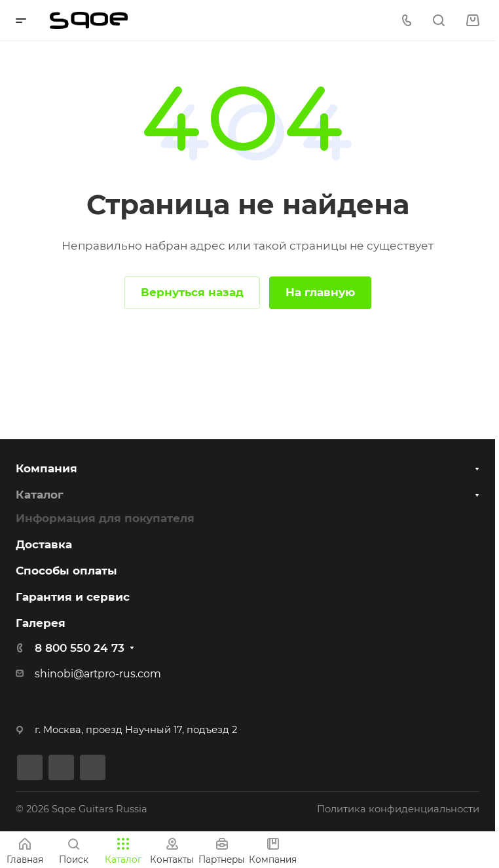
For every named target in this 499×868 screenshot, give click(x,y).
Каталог (40, 494)
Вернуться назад (192, 292)
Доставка (44, 544)
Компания (46, 467)
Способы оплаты (66, 571)
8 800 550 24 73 (80, 648)
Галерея (41, 623)
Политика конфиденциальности (398, 809)
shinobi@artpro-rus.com (98, 674)
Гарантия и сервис (73, 597)
